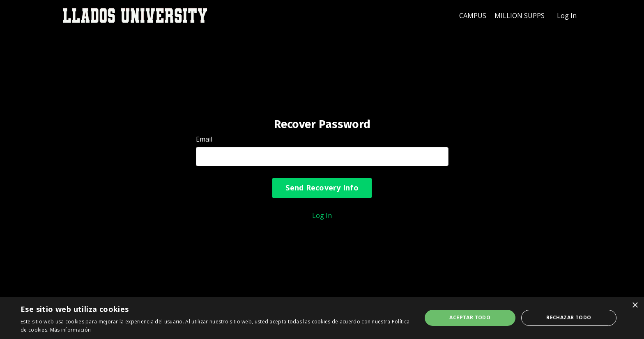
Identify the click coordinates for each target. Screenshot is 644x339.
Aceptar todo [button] (470, 317)
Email (204, 139)
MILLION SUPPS (520, 16)
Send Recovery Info (322, 188)
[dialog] (322, 318)
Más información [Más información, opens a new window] (71, 330)
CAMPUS (473, 16)
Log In (567, 16)
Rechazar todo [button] (569, 317)
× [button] (635, 306)
